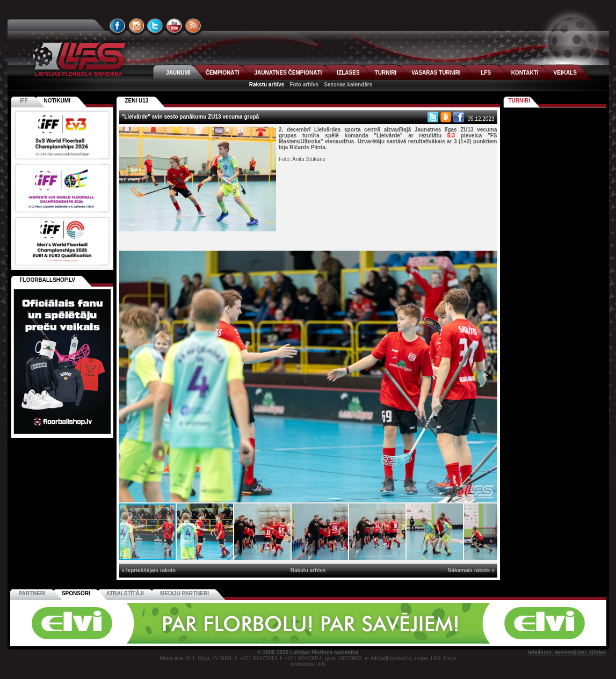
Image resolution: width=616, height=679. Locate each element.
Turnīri (520, 101)
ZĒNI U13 (137, 101)
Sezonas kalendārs (348, 85)
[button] (488, 260)
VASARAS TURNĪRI (436, 73)
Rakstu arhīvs (267, 85)
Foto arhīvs (304, 85)
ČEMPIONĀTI (223, 73)
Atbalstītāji (125, 593)
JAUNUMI (178, 73)
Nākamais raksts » (471, 570)
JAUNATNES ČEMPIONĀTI (288, 73)
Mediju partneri (184, 593)
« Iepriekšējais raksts (149, 570)
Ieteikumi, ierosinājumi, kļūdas (567, 652)
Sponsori (76, 593)
